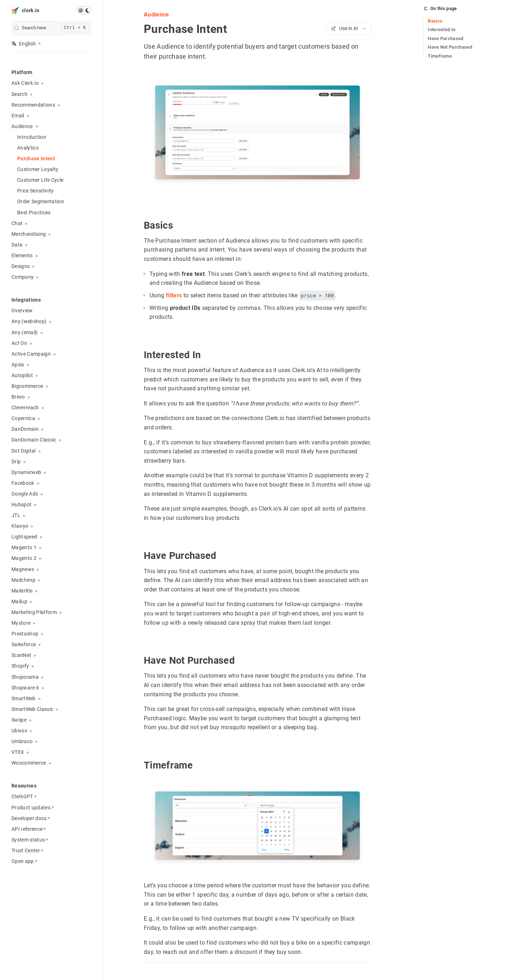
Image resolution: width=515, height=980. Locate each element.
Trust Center (27, 850)
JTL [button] (16, 515)
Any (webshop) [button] (29, 321)
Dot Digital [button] (24, 451)
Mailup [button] (19, 601)
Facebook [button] (23, 483)
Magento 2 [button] (24, 558)
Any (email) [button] (25, 332)
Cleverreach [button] (25, 408)
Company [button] (23, 277)
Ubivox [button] (19, 731)
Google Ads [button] (25, 494)
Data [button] (17, 245)
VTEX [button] (18, 752)
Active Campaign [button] (31, 354)
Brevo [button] (18, 397)
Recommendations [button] (33, 105)
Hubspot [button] (21, 504)
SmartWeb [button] (24, 698)
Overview (22, 311)
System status (30, 840)
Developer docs (31, 818)
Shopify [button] (20, 666)
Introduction (32, 137)
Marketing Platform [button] (34, 612)
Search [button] (19, 94)
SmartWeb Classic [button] (32, 709)
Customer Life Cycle (40, 180)
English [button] (24, 44)
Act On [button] (19, 343)
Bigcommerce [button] (27, 386)
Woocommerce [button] (29, 763)
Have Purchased (446, 38)
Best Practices (34, 213)
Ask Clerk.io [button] (25, 83)
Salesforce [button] (24, 644)
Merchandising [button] (29, 234)
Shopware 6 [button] (25, 688)
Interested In (442, 30)
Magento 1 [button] (24, 547)
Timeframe (440, 56)
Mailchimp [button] (23, 580)
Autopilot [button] (22, 375)
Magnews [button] (23, 569)
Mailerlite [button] (22, 591)
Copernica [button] (23, 418)
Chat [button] (17, 223)
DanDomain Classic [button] (34, 440)
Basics (435, 21)
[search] (51, 28)
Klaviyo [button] (20, 526)
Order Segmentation (41, 201)
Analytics (28, 148)
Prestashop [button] (25, 634)
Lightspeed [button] (24, 537)
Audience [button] (22, 126)
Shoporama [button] (25, 677)
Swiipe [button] (19, 720)
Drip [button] (16, 462)
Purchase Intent (36, 159)
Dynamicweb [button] (26, 472)
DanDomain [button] (25, 429)
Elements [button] (22, 255)
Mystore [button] (21, 623)
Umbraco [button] (22, 741)
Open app (24, 861)
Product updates (33, 808)
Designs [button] (21, 266)
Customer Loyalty (38, 169)
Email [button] (18, 116)
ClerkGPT (24, 796)
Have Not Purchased (450, 47)
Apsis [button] (18, 365)
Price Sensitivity (36, 191)
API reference (29, 829)
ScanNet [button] (21, 655)
